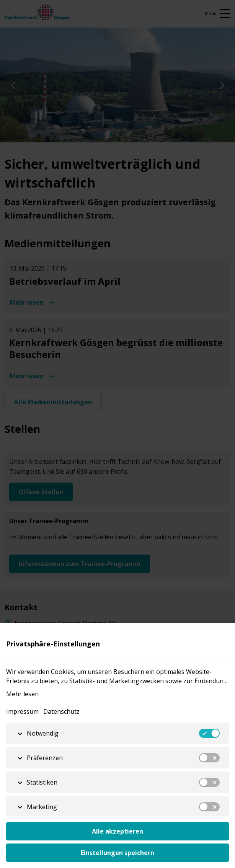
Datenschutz (61, 711)
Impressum (22, 711)
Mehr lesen (22, 694)
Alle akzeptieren (117, 831)
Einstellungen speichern (117, 853)
